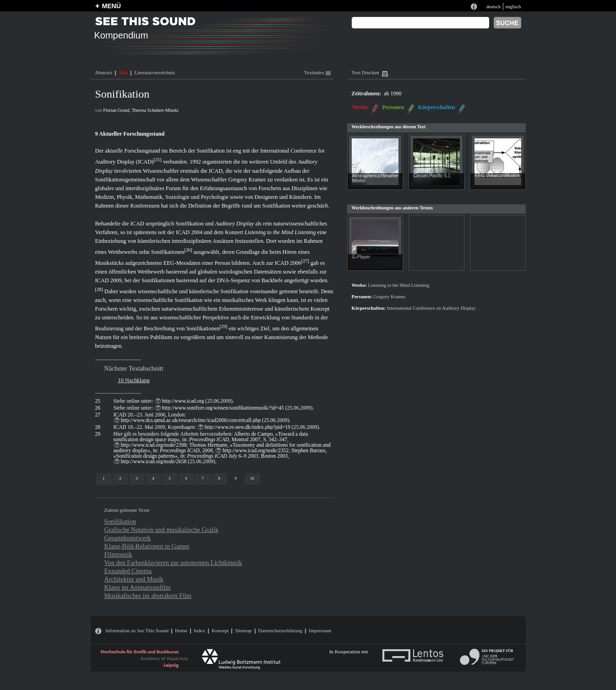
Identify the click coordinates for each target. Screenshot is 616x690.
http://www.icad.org (183, 401)
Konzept (220, 630)
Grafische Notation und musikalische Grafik (161, 530)
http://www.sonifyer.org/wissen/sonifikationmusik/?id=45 (223, 408)
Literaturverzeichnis (155, 72)
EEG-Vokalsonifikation (498, 176)
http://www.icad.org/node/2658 (154, 461)
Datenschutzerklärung (281, 630)
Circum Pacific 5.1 (432, 176)
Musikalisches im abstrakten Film (148, 596)
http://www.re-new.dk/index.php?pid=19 (248, 427)
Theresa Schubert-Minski (155, 110)
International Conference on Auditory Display (431, 308)
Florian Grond (116, 110)
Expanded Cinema (128, 571)
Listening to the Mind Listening (280, 232)
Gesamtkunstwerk (128, 538)
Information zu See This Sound (137, 630)
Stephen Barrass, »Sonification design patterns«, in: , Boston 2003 (220, 453)
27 (305, 261)
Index (199, 630)
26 (188, 250)
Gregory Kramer (247, 180)
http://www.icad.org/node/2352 (256, 450)
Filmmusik (118, 554)
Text (123, 72)
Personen (393, 107)
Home (181, 630)
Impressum (320, 630)
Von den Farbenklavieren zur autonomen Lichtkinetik (173, 563)
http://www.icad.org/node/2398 (154, 445)
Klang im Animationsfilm (138, 587)
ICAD (216, 171)
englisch (513, 7)
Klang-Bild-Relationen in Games (147, 546)
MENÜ (112, 6)
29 (224, 326)
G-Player (361, 257)
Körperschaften (437, 107)
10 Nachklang (134, 380)
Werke (360, 107)
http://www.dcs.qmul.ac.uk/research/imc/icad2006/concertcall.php (191, 420)
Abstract (104, 72)
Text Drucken (365, 72)
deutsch (493, 7)
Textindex (317, 72)
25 (158, 160)
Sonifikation (120, 521)
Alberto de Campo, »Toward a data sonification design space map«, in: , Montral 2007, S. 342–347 (211, 437)
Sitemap (243, 630)
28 (99, 289)
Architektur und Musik (134, 579)
